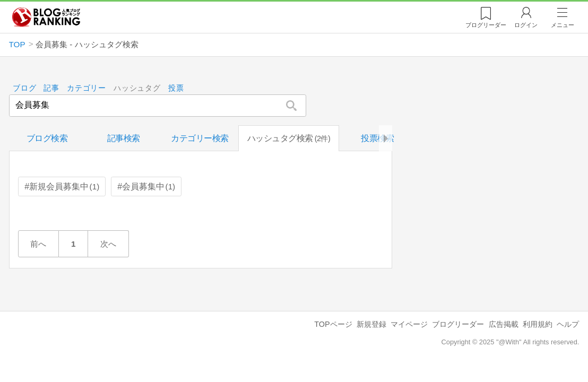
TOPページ (333, 324)
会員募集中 (149, 186)
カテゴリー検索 (200, 138)
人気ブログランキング (46, 18)
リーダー (486, 25)
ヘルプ (568, 324)
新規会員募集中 (64, 186)
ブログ (24, 88)
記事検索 (124, 138)
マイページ (409, 324)
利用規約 (538, 324)
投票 (176, 88)
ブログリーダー (458, 324)
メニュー (563, 25)
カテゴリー (87, 88)
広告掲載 (504, 324)
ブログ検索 (47, 138)
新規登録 (371, 324)
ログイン (526, 25)
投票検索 (377, 138)
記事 (51, 88)
